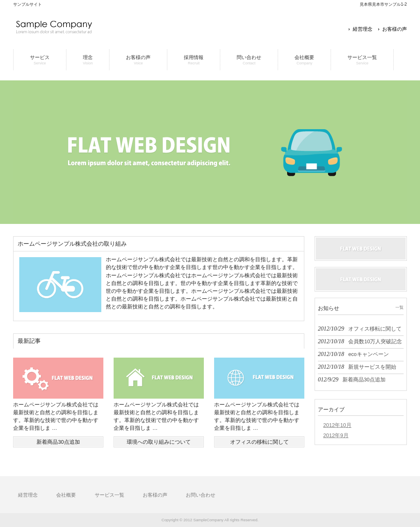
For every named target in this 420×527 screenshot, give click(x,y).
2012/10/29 (360, 329)
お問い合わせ (201, 495)
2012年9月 (336, 435)
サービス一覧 (110, 495)
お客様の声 (395, 29)
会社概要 (66, 495)
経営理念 (363, 29)
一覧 (399, 307)
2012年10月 (337, 425)
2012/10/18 (360, 341)
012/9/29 (352, 379)
